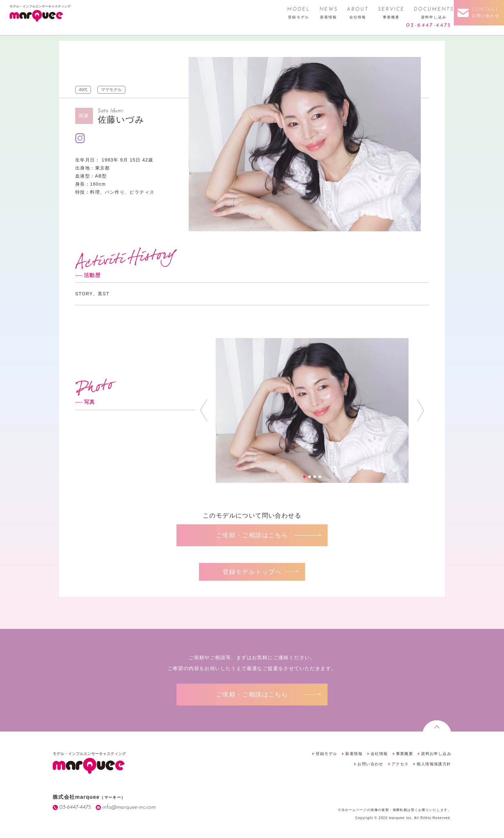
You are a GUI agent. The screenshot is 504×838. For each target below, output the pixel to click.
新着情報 (354, 754)
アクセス (400, 764)
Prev (204, 410)
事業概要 (405, 754)
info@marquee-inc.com (129, 807)
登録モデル (326, 754)
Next (421, 410)
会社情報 (379, 754)
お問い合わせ (370, 764)
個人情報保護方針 (434, 764)
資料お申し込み (436, 754)
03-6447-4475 (429, 25)
